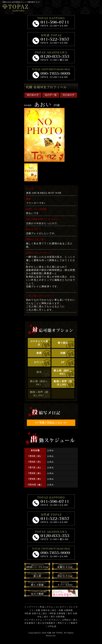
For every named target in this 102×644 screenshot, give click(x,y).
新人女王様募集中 (47, 623)
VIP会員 (52, 626)
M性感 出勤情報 (58, 613)
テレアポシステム (33, 620)
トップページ (31, 607)
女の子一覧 (51, 95)
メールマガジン (52, 620)
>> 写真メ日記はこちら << (51, 423)
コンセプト (61, 607)
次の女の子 (69, 95)
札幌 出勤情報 (66, 610)
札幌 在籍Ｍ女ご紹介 (46, 610)
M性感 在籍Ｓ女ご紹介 (36, 613)
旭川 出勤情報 (58, 617)
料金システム (46, 607)
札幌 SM (51, 633)
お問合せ (67, 620)
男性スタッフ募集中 (68, 623)
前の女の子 (33, 95)
